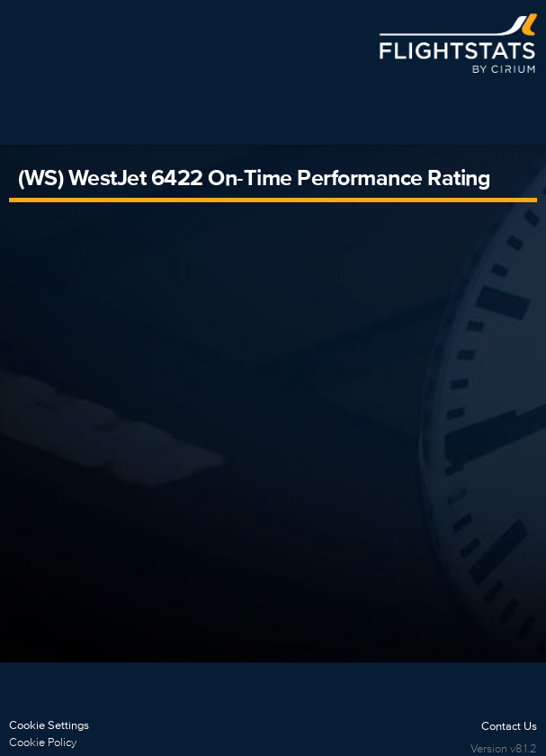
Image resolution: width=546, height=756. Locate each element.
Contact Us (509, 726)
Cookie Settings (49, 725)
